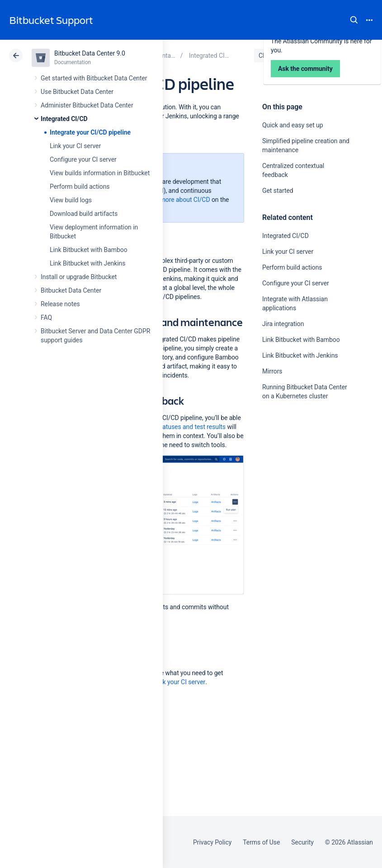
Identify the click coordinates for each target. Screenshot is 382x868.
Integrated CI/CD (64, 119)
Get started (278, 191)
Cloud (267, 56)
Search (354, 20)
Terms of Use (261, 842)
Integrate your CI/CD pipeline (90, 132)
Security (302, 842)
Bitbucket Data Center (71, 290)
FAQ (46, 317)
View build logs (71, 200)
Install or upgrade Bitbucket (79, 277)
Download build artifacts (84, 214)
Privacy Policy (212, 842)
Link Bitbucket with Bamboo (89, 250)
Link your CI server (75, 146)
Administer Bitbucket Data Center (87, 105)
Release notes (60, 304)
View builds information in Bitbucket (100, 173)
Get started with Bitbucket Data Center (94, 78)
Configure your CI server (83, 159)
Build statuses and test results (184, 427)
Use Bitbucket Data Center (77, 92)
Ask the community (305, 481)
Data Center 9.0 (313, 56)
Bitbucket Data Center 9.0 (90, 53)
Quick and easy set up (293, 125)
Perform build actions (80, 187)
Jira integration (283, 324)
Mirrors (272, 371)
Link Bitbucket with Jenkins (87, 263)
